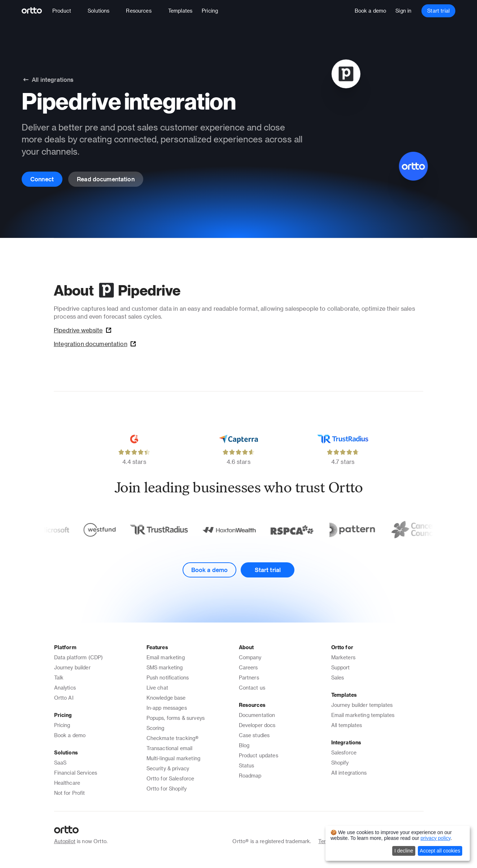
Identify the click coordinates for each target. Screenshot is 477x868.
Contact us (252, 688)
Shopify (340, 763)
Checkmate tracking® (173, 738)
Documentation (257, 715)
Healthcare (67, 783)
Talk (59, 677)
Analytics (65, 688)
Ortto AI (64, 698)
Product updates (259, 755)
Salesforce (344, 752)
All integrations (349, 773)
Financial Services (76, 773)
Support (341, 667)
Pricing (62, 725)
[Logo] (35, 11)
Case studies (254, 735)
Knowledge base (166, 698)
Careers (248, 667)
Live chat (157, 688)
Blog (244, 745)
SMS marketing (165, 667)
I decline (404, 851)
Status (247, 765)
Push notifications (168, 677)
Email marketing (166, 657)
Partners (249, 677)
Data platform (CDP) (79, 657)
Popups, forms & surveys (176, 718)
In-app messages (167, 708)
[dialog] (398, 843)
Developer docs (257, 725)
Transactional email (170, 748)
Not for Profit (70, 793)
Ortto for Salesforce (170, 778)
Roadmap (250, 776)
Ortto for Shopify (167, 789)
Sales (338, 677)
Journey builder (72, 667)
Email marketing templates (363, 715)
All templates (347, 725)
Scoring (156, 728)
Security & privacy (168, 768)
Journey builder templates (362, 705)
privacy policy (436, 838)
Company (250, 657)
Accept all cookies (440, 851)
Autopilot (65, 841)
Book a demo (70, 735)
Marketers (343, 657)
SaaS (60, 763)
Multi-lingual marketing (173, 758)
